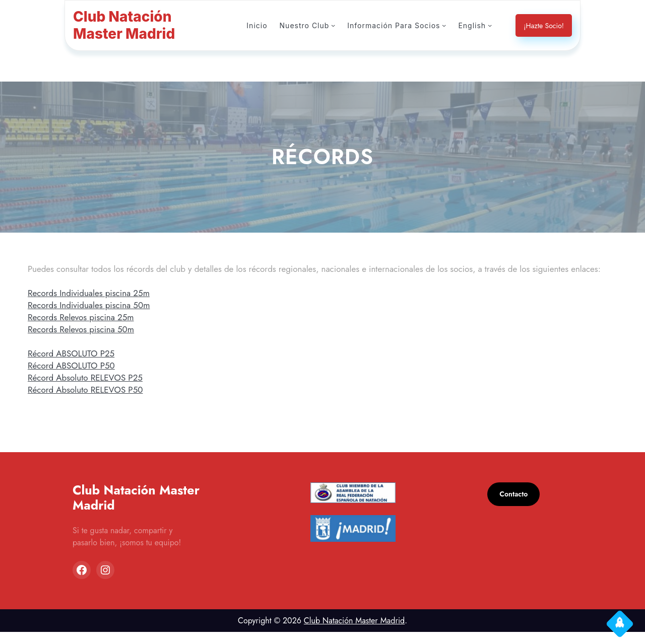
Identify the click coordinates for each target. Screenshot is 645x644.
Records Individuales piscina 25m (91, 305)
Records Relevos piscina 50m (84, 341)
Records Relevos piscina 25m (84, 329)
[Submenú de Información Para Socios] (445, 25)
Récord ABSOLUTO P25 (75, 365)
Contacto (515, 506)
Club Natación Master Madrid (354, 633)
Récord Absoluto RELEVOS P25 (89, 389)
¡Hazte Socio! (543, 26)
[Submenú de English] (490, 25)
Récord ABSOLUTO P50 (75, 377)
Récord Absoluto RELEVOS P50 (89, 402)
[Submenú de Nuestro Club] (338, 25)
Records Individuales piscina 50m (91, 317)
